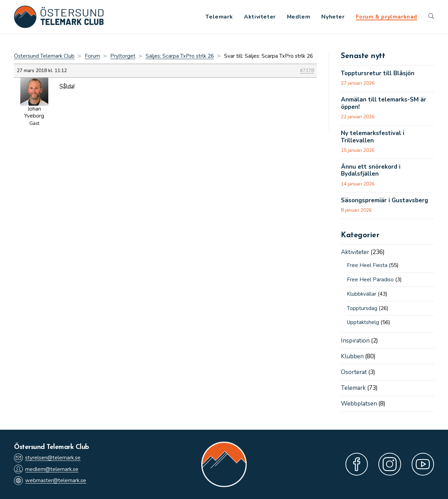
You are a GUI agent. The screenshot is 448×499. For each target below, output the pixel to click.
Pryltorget (123, 56)
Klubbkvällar (362, 294)
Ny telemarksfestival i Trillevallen (373, 137)
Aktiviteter (355, 252)
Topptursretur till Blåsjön (378, 73)
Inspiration (355, 341)
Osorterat (354, 372)
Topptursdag (362, 308)
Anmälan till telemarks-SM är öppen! (384, 103)
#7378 (307, 71)
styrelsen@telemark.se (47, 458)
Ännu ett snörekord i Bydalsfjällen (371, 171)
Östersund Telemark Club (44, 56)
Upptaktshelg (363, 322)
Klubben (352, 356)
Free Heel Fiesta (367, 265)
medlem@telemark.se (46, 469)
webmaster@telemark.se (50, 481)
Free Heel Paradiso (370, 280)
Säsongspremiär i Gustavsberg (384, 201)
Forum (92, 56)
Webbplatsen (359, 404)
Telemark (353, 388)
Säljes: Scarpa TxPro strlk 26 (180, 56)
